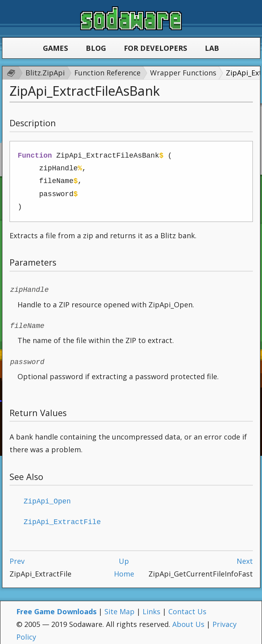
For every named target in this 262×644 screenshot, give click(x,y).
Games (55, 48)
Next (245, 557)
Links (151, 607)
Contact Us (187, 607)
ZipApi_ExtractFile (62, 518)
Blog (96, 48)
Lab (212, 48)
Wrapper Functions (183, 73)
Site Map (119, 607)
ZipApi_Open (47, 498)
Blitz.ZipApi (45, 73)
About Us (188, 620)
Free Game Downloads (56, 607)
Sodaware (131, 18)
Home (124, 570)
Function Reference (107, 73)
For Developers (155, 48)
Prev (17, 557)
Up (124, 557)
